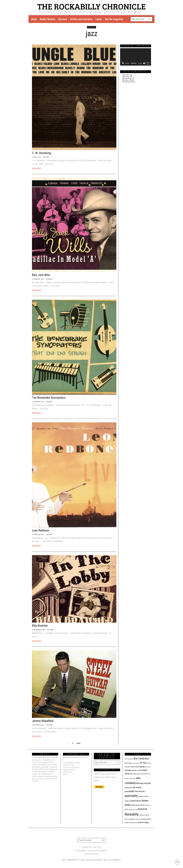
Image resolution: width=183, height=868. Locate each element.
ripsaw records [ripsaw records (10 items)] (133, 809)
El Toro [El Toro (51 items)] (143, 763)
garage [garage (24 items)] (142, 767)
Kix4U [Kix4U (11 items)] (126, 778)
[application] (136, 57)
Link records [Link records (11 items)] (132, 778)
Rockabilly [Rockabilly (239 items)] (132, 814)
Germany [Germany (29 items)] (128, 770)
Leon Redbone (40, 530)
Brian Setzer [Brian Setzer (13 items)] (128, 763)
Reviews (46, 157)
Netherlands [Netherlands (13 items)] (128, 788)
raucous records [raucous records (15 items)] (143, 796)
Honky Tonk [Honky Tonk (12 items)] (136, 774)
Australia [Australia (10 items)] (131, 759)
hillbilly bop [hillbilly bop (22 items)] (129, 774)
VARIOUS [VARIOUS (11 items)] (127, 823)
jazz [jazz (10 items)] (149, 774)
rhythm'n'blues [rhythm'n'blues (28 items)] (136, 801)
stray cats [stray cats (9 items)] (138, 819)
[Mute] (144, 63)
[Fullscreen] (148, 63)
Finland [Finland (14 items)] (132, 767)
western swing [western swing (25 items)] (143, 822)
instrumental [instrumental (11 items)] (144, 774)
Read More (37, 168)
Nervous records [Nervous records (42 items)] (143, 783)
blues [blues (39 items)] (147, 759)
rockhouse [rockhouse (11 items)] (142, 815)
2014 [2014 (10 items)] (126, 759)
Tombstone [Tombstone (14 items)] (144, 819)
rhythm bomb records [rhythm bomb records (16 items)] (138, 805)
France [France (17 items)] (137, 767)
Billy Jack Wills (41, 275)
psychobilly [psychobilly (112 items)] (131, 796)
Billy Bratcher (40, 626)
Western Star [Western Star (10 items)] (134, 823)
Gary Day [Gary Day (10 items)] (148, 767)
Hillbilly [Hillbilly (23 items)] (145, 770)
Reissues (49, 279)
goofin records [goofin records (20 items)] (137, 770)
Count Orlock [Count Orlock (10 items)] (136, 763)
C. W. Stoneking (41, 153)
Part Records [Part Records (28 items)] (140, 791)
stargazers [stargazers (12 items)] (132, 819)
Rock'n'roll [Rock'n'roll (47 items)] (142, 809)
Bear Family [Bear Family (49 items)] (139, 759)
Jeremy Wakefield (43, 721)
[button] (150, 19)
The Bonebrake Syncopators (49, 398)
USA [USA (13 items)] (150, 819)
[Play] (123, 63)
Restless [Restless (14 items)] (127, 801)
